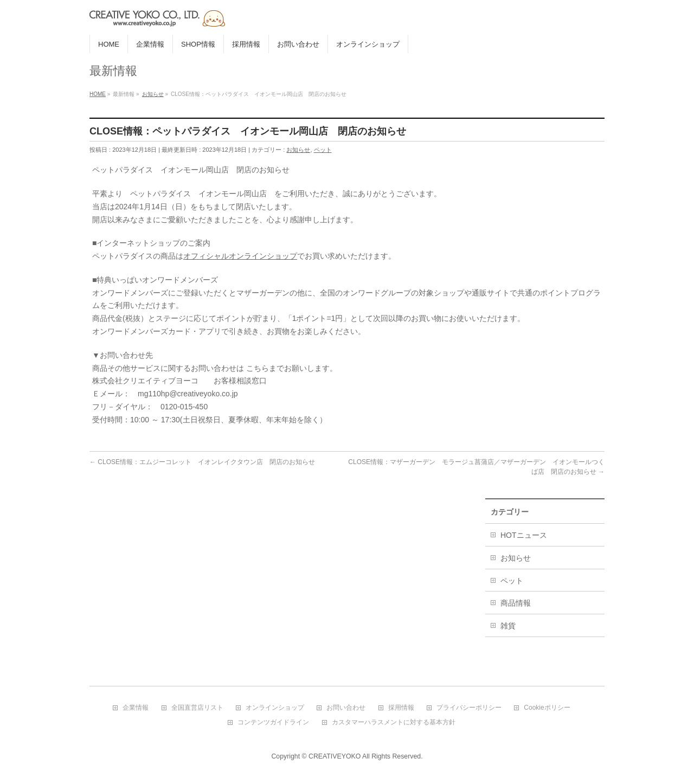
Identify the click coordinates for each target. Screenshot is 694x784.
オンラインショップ (275, 708)
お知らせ (298, 150)
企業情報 (136, 708)
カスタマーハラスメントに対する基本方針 (394, 722)
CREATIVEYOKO (335, 756)
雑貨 (508, 626)
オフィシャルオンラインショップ (240, 256)
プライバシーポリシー (469, 708)
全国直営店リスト (197, 708)
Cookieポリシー (547, 708)
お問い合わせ (346, 708)
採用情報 (401, 708)
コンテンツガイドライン (273, 722)
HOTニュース (524, 535)
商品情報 (516, 603)
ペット (323, 150)
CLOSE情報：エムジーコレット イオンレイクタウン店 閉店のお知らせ (202, 462)
